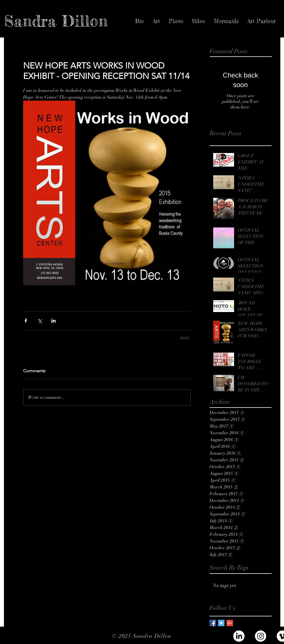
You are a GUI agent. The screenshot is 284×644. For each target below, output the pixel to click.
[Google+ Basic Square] (230, 623)
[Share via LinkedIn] (53, 321)
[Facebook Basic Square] (213, 623)
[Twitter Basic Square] (221, 623)
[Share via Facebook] (26, 321)
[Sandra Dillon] (56, 21)
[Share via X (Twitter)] (40, 321)
